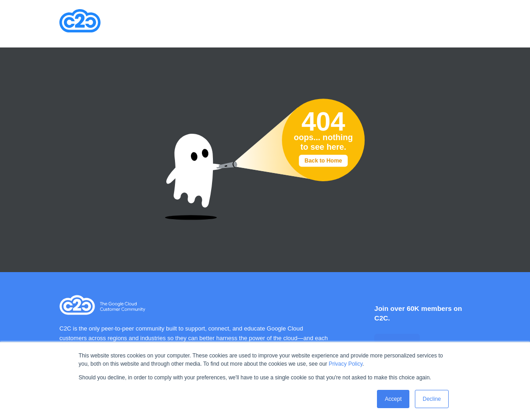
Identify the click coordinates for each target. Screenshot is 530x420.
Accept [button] (393, 399)
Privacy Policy (345, 364)
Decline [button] (432, 399)
